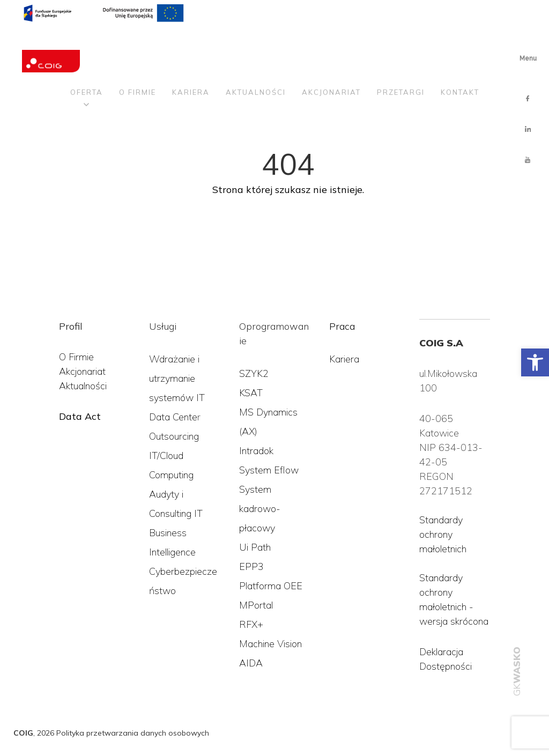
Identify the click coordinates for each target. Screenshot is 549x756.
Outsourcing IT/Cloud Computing (174, 455)
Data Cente (173, 417)
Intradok (256, 451)
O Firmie (76, 357)
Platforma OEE (271, 586)
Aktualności (256, 44)
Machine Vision (270, 644)
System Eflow (269, 470)
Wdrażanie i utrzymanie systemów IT (177, 378)
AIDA (251, 663)
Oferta (87, 44)
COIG (23, 733)
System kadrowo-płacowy (260, 509)
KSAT (251, 393)
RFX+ (251, 624)
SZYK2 (254, 373)
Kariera (191, 44)
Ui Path (255, 547)
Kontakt (460, 44)
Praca (342, 326)
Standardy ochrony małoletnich (443, 534)
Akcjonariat (331, 44)
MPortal (256, 605)
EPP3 (251, 566)
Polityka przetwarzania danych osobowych (133, 733)
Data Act (80, 416)
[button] (535, 362)
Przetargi (401, 44)
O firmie (138, 44)
